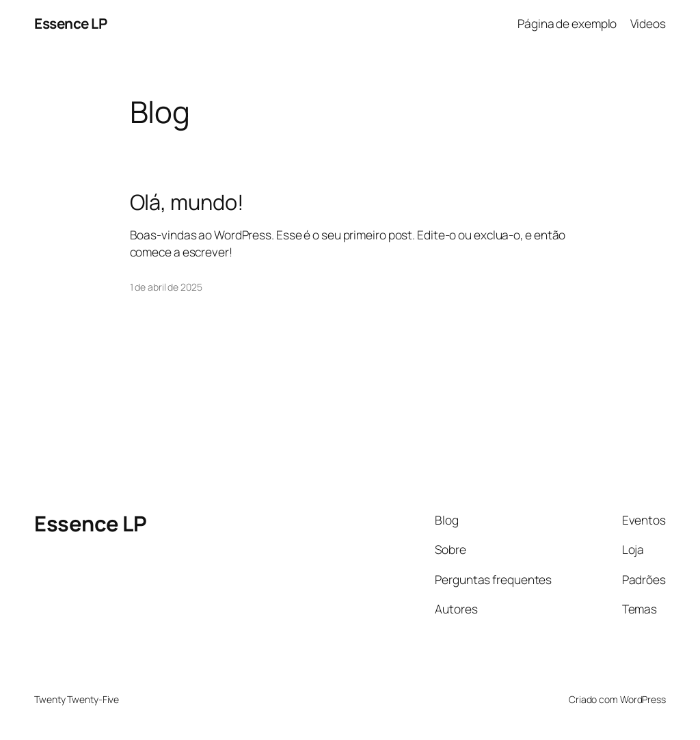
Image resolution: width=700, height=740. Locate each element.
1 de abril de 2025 (166, 287)
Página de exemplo (567, 23)
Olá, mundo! (187, 202)
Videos (648, 23)
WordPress (643, 699)
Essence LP (70, 23)
